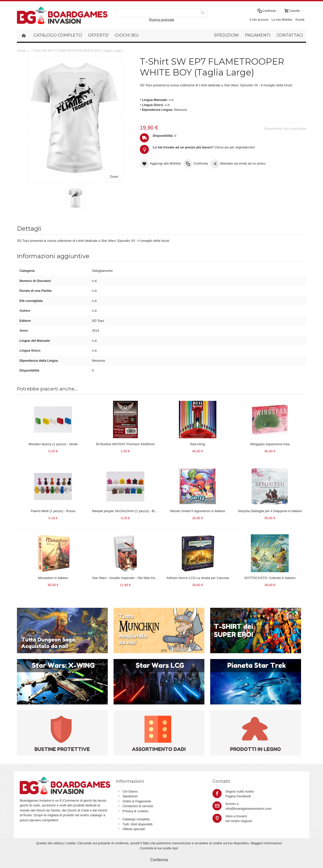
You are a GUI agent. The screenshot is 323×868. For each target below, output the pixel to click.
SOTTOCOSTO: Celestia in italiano (270, 578)
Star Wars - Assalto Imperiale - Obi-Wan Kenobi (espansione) (137, 578)
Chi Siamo (130, 791)
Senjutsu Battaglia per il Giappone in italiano (270, 511)
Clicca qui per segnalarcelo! (204, 147)
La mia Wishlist (282, 20)
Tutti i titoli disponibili (137, 824)
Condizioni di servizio (138, 806)
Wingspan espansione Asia (270, 444)
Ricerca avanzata (161, 20)
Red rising (198, 444)
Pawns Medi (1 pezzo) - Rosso (53, 511)
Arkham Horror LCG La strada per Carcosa (198, 578)
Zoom (114, 177)
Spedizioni (130, 796)
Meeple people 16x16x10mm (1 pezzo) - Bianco (127, 511)
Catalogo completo (136, 819)
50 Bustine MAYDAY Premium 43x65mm (125, 444)
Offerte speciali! (134, 829)
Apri (175, 848)
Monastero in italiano (53, 578)
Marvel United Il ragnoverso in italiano (198, 511)
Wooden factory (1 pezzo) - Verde (53, 444)
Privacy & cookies (135, 811)
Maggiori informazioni (266, 843)
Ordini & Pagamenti (137, 801)
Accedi (300, 20)
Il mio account (259, 20)
